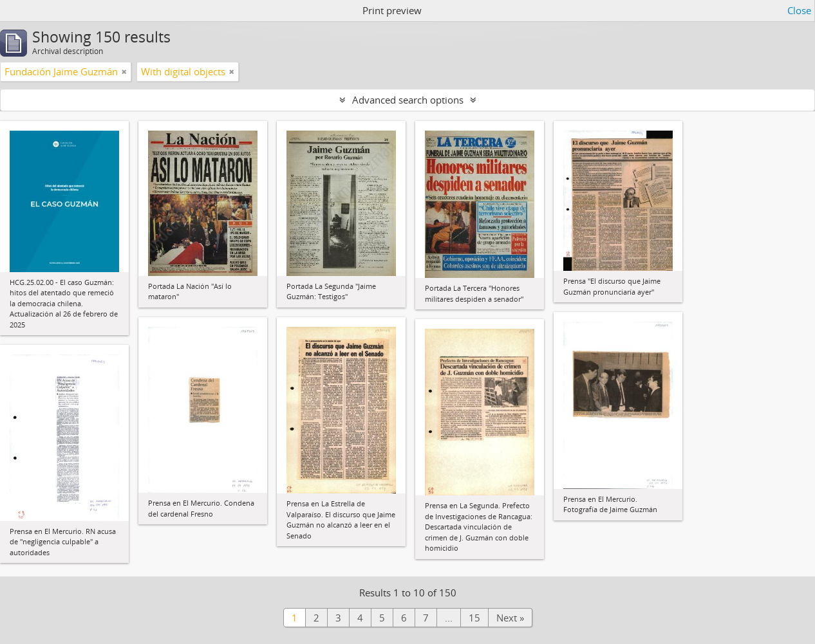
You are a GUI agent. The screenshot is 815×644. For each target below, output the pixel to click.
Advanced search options (408, 100)
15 (474, 618)
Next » (510, 618)
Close (799, 10)
